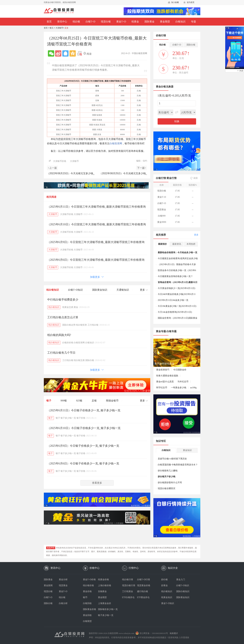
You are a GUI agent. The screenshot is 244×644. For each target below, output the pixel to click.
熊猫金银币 (112, 401)
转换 (177, 121)
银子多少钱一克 (68, 418)
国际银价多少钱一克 (105, 609)
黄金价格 (87, 591)
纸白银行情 (128, 580)
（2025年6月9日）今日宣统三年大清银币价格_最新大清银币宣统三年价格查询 (96, 242)
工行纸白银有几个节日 (61, 353)
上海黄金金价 (105, 603)
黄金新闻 (48, 585)
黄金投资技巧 (163, 370)
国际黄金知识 (100, 290)
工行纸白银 (93, 325)
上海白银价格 (105, 585)
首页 (49, 22)
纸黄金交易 (68, 307)
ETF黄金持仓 (143, 597)
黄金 (76, 307)
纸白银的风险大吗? (59, 335)
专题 (193, 22)
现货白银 (106, 22)
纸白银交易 (79, 360)
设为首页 (191, 2)
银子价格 (81, 418)
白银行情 (161, 178)
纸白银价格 (88, 585)
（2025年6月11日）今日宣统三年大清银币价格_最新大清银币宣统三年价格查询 (96, 207)
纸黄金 (135, 22)
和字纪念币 (162, 388)
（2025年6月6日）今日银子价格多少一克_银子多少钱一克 (83, 463)
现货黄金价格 (144, 585)
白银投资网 (116, 143)
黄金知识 (187, 450)
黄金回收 (87, 615)
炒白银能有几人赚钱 (168, 471)
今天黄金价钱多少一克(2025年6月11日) (177, 288)
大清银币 (59, 28)
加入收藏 (175, 2)
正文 (67, 28)
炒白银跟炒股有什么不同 (170, 483)
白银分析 (63, 603)
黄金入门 (181, 580)
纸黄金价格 (103, 580)
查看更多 (97, 483)
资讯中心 (62, 22)
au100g (193, 388)
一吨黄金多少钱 (179, 388)
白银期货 (87, 621)
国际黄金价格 (90, 609)
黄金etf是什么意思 (165, 382)
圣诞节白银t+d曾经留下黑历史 (172, 459)
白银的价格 (68, 343)
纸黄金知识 (167, 597)
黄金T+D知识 (168, 603)
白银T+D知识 (75, 290)
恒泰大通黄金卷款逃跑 (167, 376)
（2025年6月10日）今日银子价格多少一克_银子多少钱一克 (84, 428)
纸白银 (76, 22)
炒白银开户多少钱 (167, 477)
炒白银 (164, 580)
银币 (85, 597)
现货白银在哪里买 (167, 488)
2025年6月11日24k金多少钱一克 (173, 300)
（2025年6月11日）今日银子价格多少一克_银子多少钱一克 (84, 410)
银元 (51, 28)
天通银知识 (123, 290)
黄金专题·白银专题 (166, 331)
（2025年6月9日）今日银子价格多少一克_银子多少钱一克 (83, 446)
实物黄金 (102, 591)
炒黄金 (164, 585)
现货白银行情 (129, 585)
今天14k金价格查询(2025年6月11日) (175, 312)
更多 (196, 235)
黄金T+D (121, 22)
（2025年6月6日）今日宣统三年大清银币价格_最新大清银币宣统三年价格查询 (96, 260)
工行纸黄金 (128, 591)
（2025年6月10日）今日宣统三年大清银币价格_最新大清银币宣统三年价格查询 (97, 224)
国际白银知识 (183, 591)
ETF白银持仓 (128, 597)
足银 (94, 401)
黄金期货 (165, 22)
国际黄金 (149, 22)
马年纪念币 (183, 382)
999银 (64, 401)
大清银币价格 (60, 161)
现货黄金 (63, 585)
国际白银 (90, 360)
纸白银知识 (53, 290)
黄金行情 (172, 178)
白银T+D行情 (144, 580)
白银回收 (87, 603)
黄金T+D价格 (89, 580)
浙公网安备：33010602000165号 (154, 633)
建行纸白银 (143, 591)
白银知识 (180, 22)
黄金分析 (63, 580)
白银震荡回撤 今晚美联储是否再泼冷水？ (178, 465)
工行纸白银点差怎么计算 (63, 317)
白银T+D (90, 22)
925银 (79, 401)
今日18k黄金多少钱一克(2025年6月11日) (177, 306)
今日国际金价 (180, 370)
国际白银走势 (69, 325)
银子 (49, 401)
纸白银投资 (81, 325)
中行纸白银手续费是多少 (63, 300)
